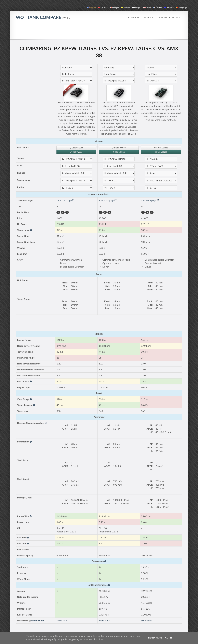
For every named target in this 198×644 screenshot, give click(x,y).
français (114, 8)
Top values (76, 152)
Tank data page (65, 200)
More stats (62, 620)
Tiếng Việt (181, 8)
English (91, 8)
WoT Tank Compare (43, 17)
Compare (134, 17)
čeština (157, 8)
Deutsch (103, 8)
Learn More (155, 638)
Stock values (76, 148)
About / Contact (170, 17)
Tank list (149, 17)
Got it (169, 638)
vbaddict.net (38, 620)
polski (147, 8)
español (126, 8)
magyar (137, 8)
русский (169, 8)
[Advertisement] (99, 31)
